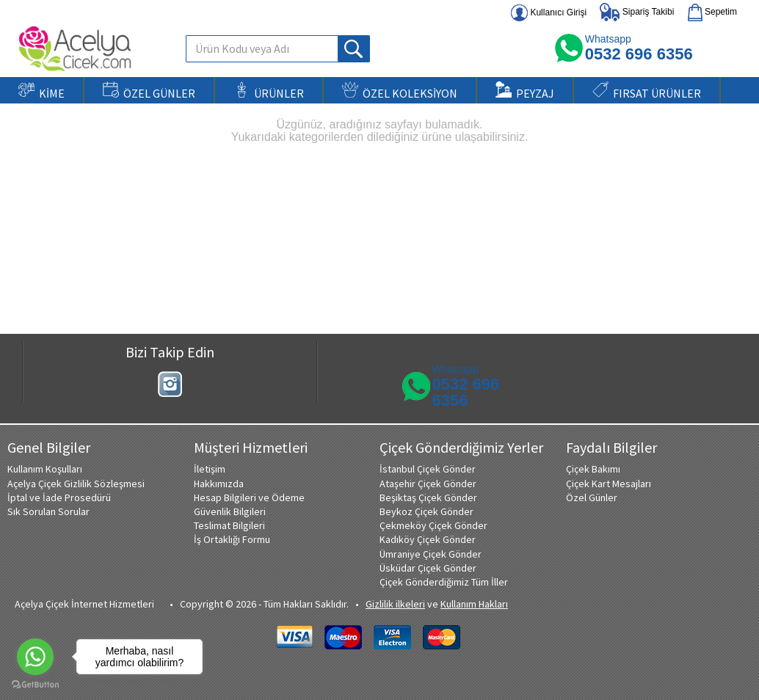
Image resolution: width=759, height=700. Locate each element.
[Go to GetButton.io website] (35, 685)
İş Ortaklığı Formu (232, 539)
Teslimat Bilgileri (229, 525)
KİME (41, 91)
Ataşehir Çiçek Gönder (428, 484)
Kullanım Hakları (474, 604)
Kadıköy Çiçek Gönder (428, 539)
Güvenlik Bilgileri (230, 511)
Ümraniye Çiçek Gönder (431, 554)
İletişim (210, 469)
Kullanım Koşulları (45, 469)
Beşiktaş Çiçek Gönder (428, 497)
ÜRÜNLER (269, 91)
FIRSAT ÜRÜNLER (647, 91)
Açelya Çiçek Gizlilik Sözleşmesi (76, 484)
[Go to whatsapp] (35, 657)
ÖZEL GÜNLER (149, 91)
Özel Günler (592, 497)
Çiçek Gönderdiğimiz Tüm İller (444, 582)
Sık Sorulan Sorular (48, 511)
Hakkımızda (219, 484)
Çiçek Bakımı (593, 469)
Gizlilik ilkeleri (395, 604)
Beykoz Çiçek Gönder (426, 511)
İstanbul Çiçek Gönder (428, 469)
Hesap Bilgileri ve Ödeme (249, 497)
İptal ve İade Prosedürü (59, 497)
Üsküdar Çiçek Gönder (428, 568)
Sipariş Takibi (637, 12)
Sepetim (712, 12)
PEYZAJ (525, 91)
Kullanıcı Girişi (549, 13)
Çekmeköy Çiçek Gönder (433, 525)
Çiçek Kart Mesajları (609, 484)
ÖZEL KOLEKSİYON (400, 91)
